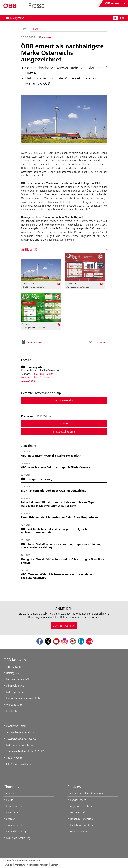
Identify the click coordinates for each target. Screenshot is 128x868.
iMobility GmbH (13, 758)
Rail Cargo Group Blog (17, 838)
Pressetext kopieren (64, 432)
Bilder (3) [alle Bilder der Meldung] (29, 249)
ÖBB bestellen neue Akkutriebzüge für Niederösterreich (57, 467)
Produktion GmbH (15, 726)
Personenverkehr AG (16, 679)
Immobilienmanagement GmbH (22, 698)
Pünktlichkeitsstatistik (80, 825)
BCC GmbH (11, 711)
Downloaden (64, 400)
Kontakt (54, 865)
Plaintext (64, 424)
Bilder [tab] (36, 29)
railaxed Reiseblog (15, 832)
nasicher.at (11, 813)
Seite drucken (34, 342)
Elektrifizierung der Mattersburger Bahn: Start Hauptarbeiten (60, 517)
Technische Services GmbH (19, 732)
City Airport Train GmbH (18, 764)
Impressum (20, 865)
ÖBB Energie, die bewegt (37, 479)
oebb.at (9, 819)
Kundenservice (77, 800)
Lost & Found (76, 813)
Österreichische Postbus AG (20, 739)
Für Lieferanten (77, 832)
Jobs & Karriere (13, 806)
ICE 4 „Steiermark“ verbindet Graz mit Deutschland (54, 491)
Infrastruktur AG (14, 686)
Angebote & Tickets (80, 806)
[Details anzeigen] (58, 284)
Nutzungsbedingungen (38, 865)
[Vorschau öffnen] (64, 119)
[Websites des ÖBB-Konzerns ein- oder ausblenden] (116, 3)
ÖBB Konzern (12, 667)
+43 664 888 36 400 (42, 374)
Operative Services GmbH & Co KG (24, 751)
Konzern (9, 793)
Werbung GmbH (14, 705)
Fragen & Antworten (80, 819)
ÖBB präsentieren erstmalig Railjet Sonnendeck (51, 456)
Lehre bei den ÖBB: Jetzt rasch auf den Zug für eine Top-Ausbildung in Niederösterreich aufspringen (57, 504)
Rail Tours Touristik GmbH (19, 745)
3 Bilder (47, 38)
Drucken (8, 865)
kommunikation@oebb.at (35, 377)
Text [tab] (26, 29)
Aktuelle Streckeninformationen (86, 793)
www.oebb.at (29, 381)
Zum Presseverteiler (64, 626)
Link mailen (100, 342)
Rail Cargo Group (14, 692)
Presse (8, 800)
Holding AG (11, 673)
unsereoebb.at (13, 825)
